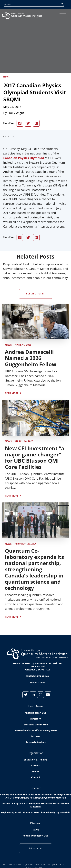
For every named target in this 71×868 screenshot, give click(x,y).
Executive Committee (36, 725)
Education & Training (36, 760)
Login (36, 848)
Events (36, 771)
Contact (36, 777)
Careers (36, 765)
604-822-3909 (37, 682)
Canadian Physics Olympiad (24, 158)
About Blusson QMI (36, 713)
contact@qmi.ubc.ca (37, 676)
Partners (35, 736)
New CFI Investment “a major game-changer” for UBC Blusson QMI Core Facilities (35, 457)
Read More (12, 393)
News (8, 345)
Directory (36, 719)
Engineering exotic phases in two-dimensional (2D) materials (35, 812)
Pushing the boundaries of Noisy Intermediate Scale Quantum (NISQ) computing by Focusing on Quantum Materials (35, 796)
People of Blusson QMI (36, 836)
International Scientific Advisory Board (36, 730)
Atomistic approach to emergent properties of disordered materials (36, 805)
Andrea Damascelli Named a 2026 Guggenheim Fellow (31, 358)
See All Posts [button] (36, 294)
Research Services (36, 742)
